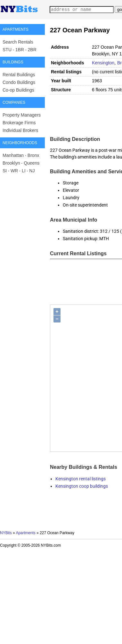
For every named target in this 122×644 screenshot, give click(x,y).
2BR (32, 50)
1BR (20, 50)
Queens (32, 163)
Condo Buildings (19, 82)
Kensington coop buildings (82, 486)
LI (24, 171)
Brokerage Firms (19, 123)
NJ (32, 171)
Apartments (25, 533)
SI (5, 171)
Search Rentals (18, 42)
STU (7, 50)
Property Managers (22, 115)
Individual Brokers (20, 130)
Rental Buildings (19, 75)
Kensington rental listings (81, 479)
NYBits (6, 533)
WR (14, 171)
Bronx (33, 155)
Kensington (103, 63)
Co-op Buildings (18, 90)
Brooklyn (11, 163)
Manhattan (13, 155)
